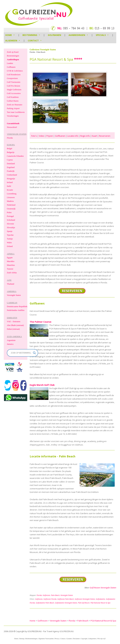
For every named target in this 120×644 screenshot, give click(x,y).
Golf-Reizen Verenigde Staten (103, 588)
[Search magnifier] (34, 353)
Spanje (10, 231)
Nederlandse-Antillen (16, 310)
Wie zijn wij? (101, 639)
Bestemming (31, 35)
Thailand (10, 284)
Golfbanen (54, 35)
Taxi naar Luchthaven (16, 112)
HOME (10, 35)
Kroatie (10, 190)
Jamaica (10, 344)
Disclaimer (76, 639)
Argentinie (11, 340)
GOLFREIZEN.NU (67, 631)
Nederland (11, 205)
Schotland (11, 220)
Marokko (11, 261)
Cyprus (10, 160)
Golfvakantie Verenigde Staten (66, 603)
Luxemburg (12, 194)
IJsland (10, 246)
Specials (102, 35)
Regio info (85, 136)
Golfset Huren (13, 101)
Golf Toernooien (14, 82)
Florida (39, 595)
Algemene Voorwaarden (46, 639)
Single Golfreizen (14, 90)
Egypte (10, 258)
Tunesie (10, 269)
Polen (9, 212)
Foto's (34, 136)
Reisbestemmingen (31, 639)
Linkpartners (92, 639)
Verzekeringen (13, 116)
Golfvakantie (100, 599)
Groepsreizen (12, 78)
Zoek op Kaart (13, 52)
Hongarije (11, 179)
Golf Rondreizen (14, 75)
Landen (10, 63)
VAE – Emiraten (14, 321)
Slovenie (10, 224)
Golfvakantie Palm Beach (45, 603)
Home (16, 639)
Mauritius (11, 265)
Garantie (69, 639)
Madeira (10, 201)
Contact (35, 41)
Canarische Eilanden (15, 156)
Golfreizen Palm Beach (66, 599)
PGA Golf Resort (84, 603)
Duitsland (11, 164)
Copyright (84, 639)
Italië (9, 186)
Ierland (10, 182)
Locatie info (73, 136)
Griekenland (12, 175)
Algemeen (13, 41)
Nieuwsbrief (12, 127)
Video (42, 136)
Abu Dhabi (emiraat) (15, 325)
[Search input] (21, 353)
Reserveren (105, 136)
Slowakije (11, 227)
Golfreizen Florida (50, 599)
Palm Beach (55, 595)
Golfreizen (46, 595)
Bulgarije (11, 152)
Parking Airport (13, 108)
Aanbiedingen (78, 35)
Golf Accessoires (14, 93)
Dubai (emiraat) (13, 329)
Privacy (57, 639)
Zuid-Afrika (12, 273)
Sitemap (22, 639)
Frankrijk (11, 171)
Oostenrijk (11, 209)
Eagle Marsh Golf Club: (42, 385)
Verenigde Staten (67, 595)
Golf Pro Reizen (13, 86)
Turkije (10, 239)
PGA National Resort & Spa (100, 603)
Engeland (11, 167)
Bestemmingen (13, 56)
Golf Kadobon (13, 97)
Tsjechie (10, 235)
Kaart (94, 136)
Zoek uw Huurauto (15, 105)
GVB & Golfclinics (15, 71)
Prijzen (50, 136)
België (10, 148)
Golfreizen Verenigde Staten (85, 599)
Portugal (10, 216)
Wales (9, 242)
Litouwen (11, 197)
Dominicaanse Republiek (17, 306)
